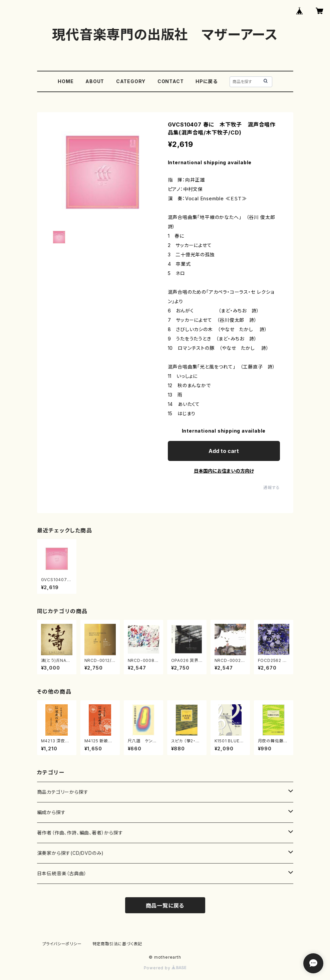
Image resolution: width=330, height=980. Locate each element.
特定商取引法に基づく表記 (117, 944)
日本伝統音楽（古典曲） (62, 873)
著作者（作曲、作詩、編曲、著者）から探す (80, 833)
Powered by (165, 968)
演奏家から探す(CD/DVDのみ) (71, 853)
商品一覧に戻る (165, 906)
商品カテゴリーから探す (63, 792)
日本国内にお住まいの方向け (224, 471)
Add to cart (224, 451)
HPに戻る (207, 81)
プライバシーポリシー (62, 944)
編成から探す (51, 812)
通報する (271, 487)
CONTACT (171, 81)
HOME (66, 81)
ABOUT (95, 81)
